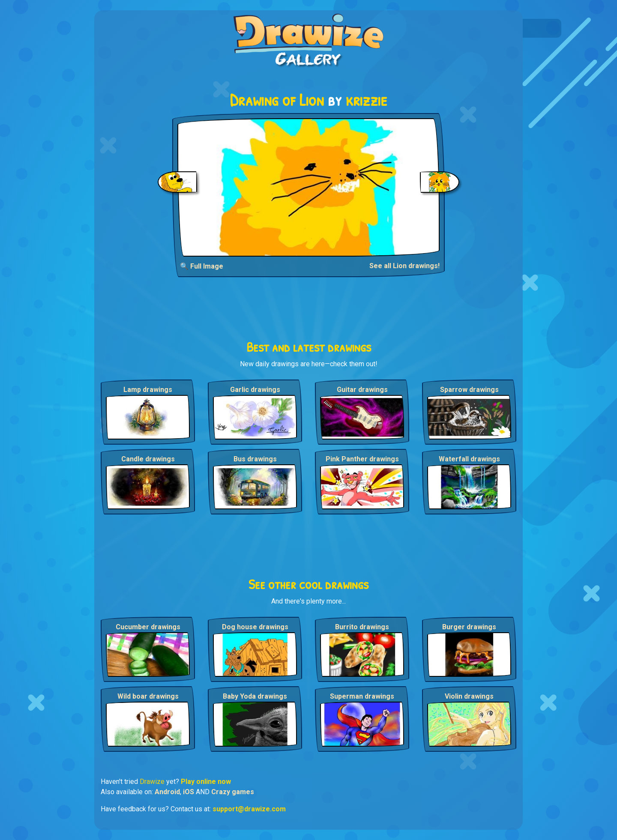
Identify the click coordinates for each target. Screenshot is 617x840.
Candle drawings (148, 459)
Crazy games (233, 792)
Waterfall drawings (469, 459)
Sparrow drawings (469, 390)
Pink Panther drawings (362, 459)
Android (167, 792)
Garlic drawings (255, 390)
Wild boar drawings (148, 696)
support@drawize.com (249, 809)
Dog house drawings (255, 627)
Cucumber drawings (148, 627)
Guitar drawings (362, 390)
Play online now (206, 782)
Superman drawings (362, 696)
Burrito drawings (362, 627)
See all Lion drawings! (404, 266)
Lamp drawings (148, 390)
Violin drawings (469, 696)
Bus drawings (255, 459)
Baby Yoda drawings (255, 696)
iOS (189, 792)
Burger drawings (469, 627)
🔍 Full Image (202, 266)
